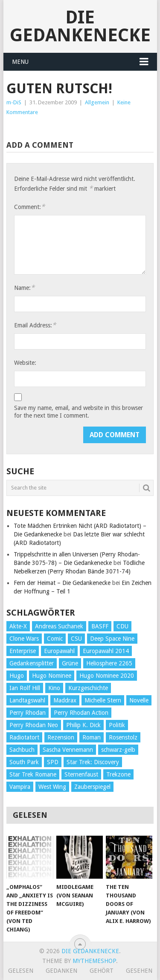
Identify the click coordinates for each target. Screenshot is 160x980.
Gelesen (21, 971)
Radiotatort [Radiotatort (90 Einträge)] (24, 737)
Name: (24, 288)
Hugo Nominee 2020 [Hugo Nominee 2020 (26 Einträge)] (107, 676)
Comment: (29, 207)
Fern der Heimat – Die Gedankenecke (62, 583)
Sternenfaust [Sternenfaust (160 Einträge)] (81, 774)
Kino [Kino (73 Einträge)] (54, 688)
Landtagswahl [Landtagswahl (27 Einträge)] (27, 700)
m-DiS (14, 102)
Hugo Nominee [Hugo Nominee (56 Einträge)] (52, 676)
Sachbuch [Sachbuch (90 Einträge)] (22, 750)
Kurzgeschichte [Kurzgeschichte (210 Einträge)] (88, 688)
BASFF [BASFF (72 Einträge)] (100, 626)
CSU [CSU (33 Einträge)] (76, 639)
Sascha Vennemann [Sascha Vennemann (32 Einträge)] (68, 750)
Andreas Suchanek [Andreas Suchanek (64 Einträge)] (59, 626)
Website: (25, 363)
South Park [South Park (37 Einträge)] (24, 762)
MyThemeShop (94, 961)
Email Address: (35, 325)
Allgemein (97, 102)
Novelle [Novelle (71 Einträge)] (139, 700)
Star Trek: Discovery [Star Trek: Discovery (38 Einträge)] (93, 762)
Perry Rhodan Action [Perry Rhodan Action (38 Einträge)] (81, 713)
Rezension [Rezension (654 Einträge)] (61, 737)
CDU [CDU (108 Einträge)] (122, 626)
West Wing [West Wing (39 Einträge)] (52, 787)
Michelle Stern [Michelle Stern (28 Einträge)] (103, 700)
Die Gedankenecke (80, 26)
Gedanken (61, 971)
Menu (20, 62)
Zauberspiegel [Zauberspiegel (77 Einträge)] (92, 787)
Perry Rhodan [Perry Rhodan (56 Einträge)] (28, 713)
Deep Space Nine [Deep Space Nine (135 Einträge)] (112, 639)
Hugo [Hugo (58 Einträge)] (17, 676)
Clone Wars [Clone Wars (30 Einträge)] (24, 639)
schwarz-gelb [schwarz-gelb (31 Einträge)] (118, 750)
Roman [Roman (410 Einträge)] (92, 737)
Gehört (102, 971)
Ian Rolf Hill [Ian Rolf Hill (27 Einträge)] (25, 688)
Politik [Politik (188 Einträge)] (117, 725)
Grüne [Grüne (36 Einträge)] (70, 663)
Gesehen (139, 971)
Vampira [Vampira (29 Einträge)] (20, 787)
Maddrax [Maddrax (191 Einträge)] (65, 700)
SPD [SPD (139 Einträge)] (53, 762)
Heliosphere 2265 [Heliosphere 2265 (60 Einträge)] (109, 663)
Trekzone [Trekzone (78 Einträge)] (118, 774)
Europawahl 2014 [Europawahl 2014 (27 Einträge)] (106, 651)
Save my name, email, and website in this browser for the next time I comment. (79, 412)
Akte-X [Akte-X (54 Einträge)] (18, 626)
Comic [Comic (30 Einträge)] (55, 639)
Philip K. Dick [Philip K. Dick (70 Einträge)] (83, 725)
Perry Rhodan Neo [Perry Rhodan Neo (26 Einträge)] (34, 725)
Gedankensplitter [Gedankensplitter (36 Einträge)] (32, 663)
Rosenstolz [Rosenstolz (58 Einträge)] (123, 737)
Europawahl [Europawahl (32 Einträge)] (59, 651)
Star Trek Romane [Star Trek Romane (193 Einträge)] (33, 774)
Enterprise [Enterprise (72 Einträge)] (23, 651)
